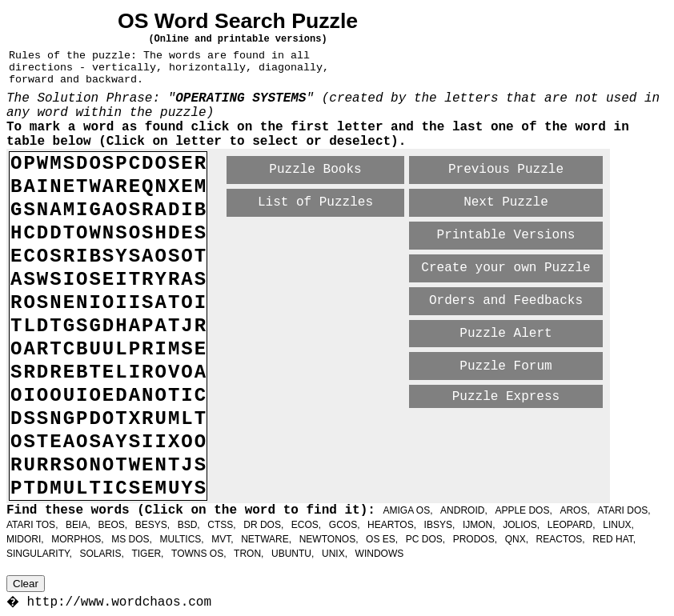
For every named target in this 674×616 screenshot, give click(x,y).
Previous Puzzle (506, 170)
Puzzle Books (315, 170)
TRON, (249, 554)
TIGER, (147, 554)
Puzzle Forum (505, 366)
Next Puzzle (506, 202)
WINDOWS (380, 554)
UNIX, (335, 554)
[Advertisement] (415, 438)
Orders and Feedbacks (506, 301)
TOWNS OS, (199, 554)
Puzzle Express (506, 397)
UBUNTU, (293, 554)
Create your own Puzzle (505, 268)
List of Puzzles (315, 202)
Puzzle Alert (505, 334)
